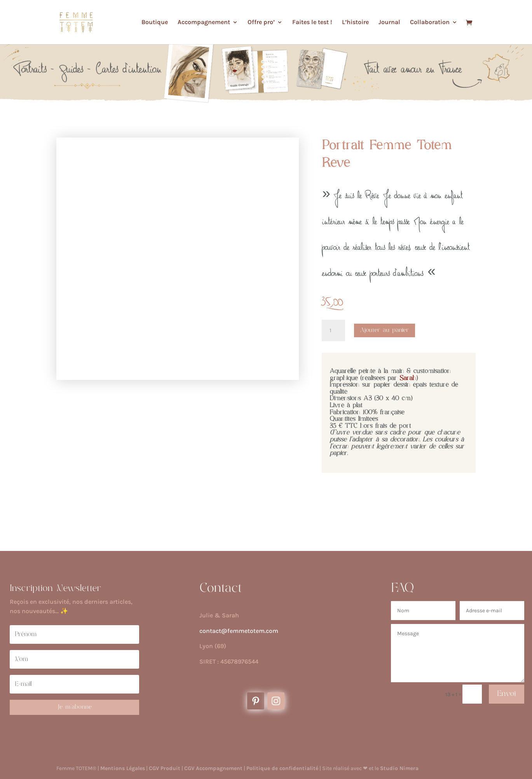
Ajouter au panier (385, 330)
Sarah (408, 378)
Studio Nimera (399, 768)
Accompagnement (204, 23)
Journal (389, 23)
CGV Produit (165, 768)
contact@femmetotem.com (239, 631)
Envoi (507, 694)
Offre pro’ (261, 23)
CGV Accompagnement (213, 768)
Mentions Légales (123, 768)
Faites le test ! (312, 23)
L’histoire (355, 23)
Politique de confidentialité (282, 768)
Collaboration (430, 23)
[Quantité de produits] (333, 331)
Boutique (155, 23)
